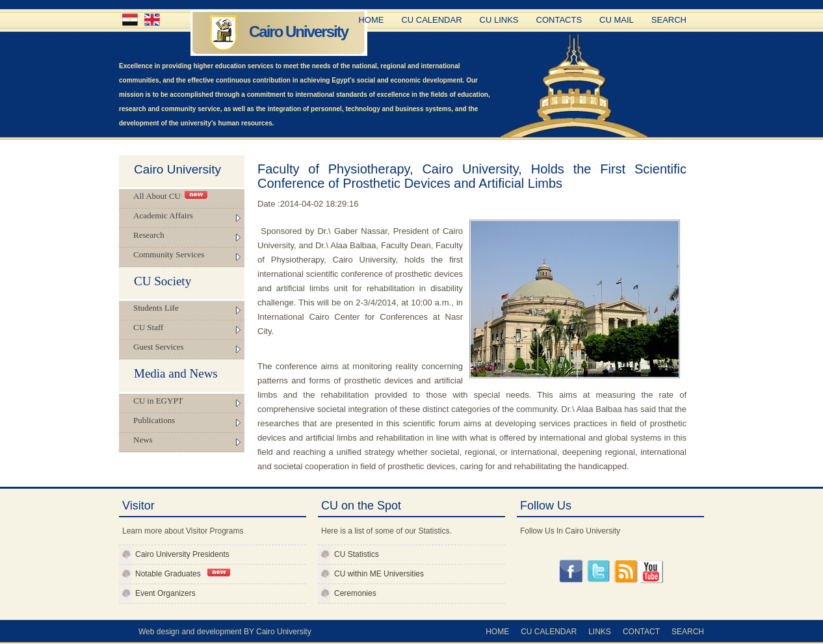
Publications (154, 420)
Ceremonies (355, 593)
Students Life (156, 308)
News (143, 440)
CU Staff (148, 327)
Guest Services (159, 347)
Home (371, 20)
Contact (641, 632)
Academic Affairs (163, 215)
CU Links (499, 20)
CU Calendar (431, 20)
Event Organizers (165, 593)
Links (600, 632)
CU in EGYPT (158, 401)
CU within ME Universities (379, 574)
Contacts (559, 20)
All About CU (170, 196)
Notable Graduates (183, 573)
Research (149, 235)
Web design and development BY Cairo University (225, 632)
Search (669, 20)
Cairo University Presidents (182, 554)
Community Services (169, 254)
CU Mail (617, 20)
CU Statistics (357, 554)
